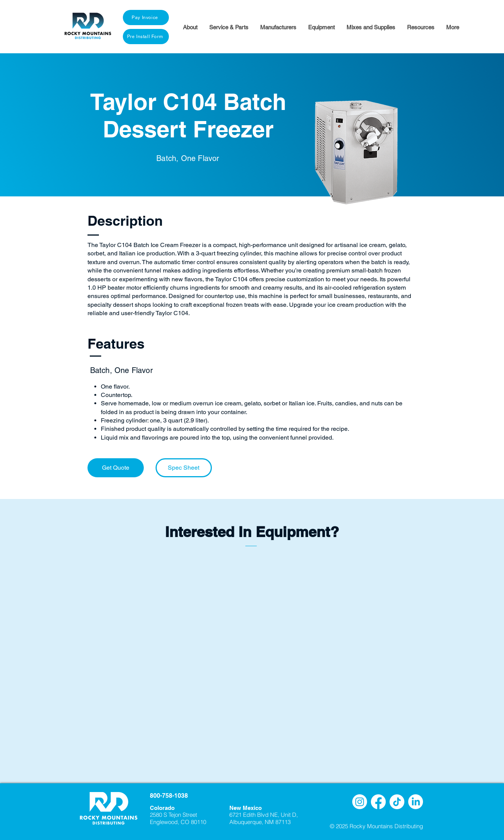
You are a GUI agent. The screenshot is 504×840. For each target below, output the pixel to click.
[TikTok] (397, 802)
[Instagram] (360, 802)
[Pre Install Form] (146, 37)
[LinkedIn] (416, 802)
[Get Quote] (116, 468)
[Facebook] (378, 802)
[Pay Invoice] (146, 18)
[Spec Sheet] (184, 468)
